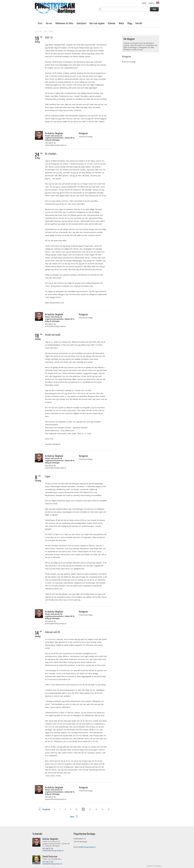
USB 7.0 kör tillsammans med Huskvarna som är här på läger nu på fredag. (76, 685)
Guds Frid (49, 439)
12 (90, 809)
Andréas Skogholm (53, 444)
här (94, 690)
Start (40, 23)
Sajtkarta (151, 3)
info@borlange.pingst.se (87, 847)
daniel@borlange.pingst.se (52, 864)
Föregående (46, 809)
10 (76, 809)
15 (109, 809)
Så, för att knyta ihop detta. (56, 241)
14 (102, 809)
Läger (48, 476)
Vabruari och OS (53, 632)
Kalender (112, 23)
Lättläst (144, 3)
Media (121, 23)
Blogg (130, 23)
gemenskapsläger (67, 690)
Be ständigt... (51, 153)
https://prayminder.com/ (54, 303)
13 (96, 809)
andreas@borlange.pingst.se (56, 145)
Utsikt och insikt (53, 335)
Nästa (72, 817)
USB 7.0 (49, 37)
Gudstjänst (81, 23)
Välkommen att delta (64, 23)
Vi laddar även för (52, 690)
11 (83, 809)
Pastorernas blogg (86, 137)
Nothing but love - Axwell (70, 96)
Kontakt (139, 23)
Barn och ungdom (97, 23)
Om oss (49, 23)
